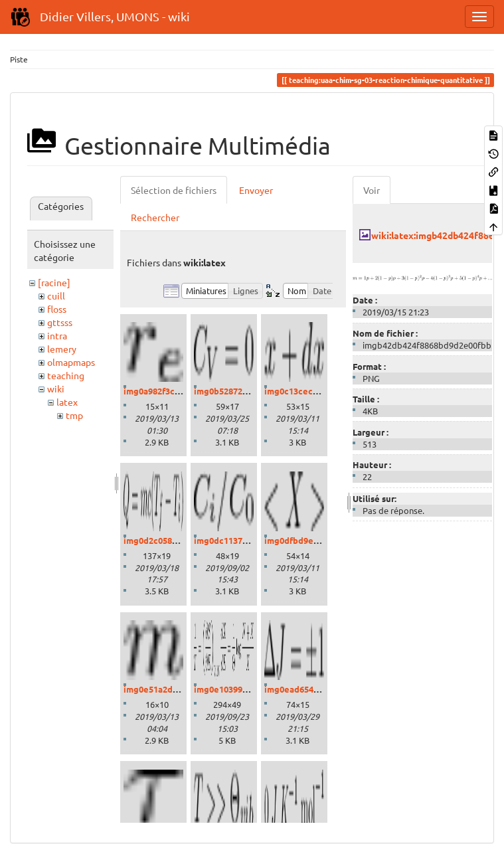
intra (57, 335)
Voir (372, 190)
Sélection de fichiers (174, 190)
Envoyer (256, 190)
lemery (62, 349)
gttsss (60, 322)
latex (67, 402)
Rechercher (155, 217)
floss (57, 309)
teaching (66, 375)
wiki (56, 388)
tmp (74, 415)
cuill (56, 296)
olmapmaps (71, 362)
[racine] (54, 282)
